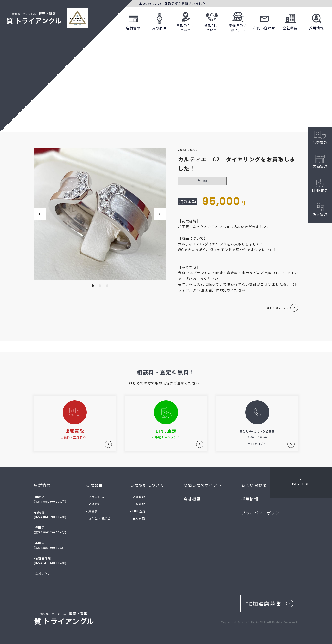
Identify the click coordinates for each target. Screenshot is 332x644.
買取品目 (160, 21)
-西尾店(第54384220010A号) (50, 514)
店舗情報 (133, 21)
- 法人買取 (138, 518)
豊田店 (202, 181)
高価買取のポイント (238, 21)
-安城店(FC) (43, 573)
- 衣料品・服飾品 (98, 518)
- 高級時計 (93, 504)
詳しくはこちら (277, 308)
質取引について (212, 21)
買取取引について (186, 21)
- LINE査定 (138, 511)
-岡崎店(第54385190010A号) (50, 499)
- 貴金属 (92, 511)
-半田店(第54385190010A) (49, 545)
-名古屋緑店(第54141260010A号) (50, 560)
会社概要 (290, 21)
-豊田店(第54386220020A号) (50, 530)
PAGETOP (301, 482)
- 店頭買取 (138, 497)
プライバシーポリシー (263, 513)
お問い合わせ (264, 21)
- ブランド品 (95, 497)
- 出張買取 (138, 504)
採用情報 (317, 21)
